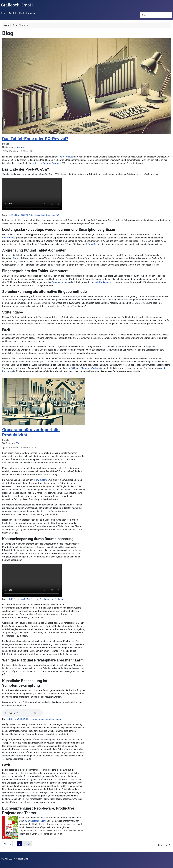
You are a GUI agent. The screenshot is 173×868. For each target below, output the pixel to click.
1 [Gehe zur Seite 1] (15, 844)
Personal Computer (52, 163)
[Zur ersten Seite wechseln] (5, 844)
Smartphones (9, 238)
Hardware (20, 147)
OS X (73, 368)
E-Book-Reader (93, 244)
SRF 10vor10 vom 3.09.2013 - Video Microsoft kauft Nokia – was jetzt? (33, 215)
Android (16, 258)
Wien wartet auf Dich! (35, 821)
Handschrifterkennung (101, 282)
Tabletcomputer (66, 157)
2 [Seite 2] (19, 844)
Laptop (35, 163)
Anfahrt (12, 13)
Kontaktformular (27, 13)
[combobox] (156, 15)
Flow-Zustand (41, 480)
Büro (18, 443)
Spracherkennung (60, 282)
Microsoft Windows (90, 368)
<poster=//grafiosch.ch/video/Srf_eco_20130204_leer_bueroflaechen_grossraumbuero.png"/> (32, 580)
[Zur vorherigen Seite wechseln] (10, 844)
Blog (3, 13)
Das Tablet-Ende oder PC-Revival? (35, 139)
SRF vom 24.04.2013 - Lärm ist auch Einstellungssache (36, 719)
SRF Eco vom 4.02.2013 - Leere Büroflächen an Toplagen (36, 599)
